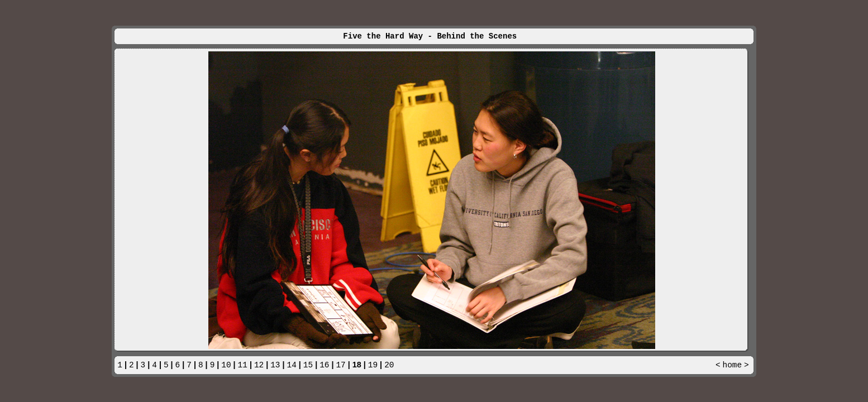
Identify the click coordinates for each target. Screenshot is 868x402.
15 (308, 365)
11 (243, 365)
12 (259, 365)
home (733, 365)
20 (389, 365)
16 (324, 365)
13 (275, 365)
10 (226, 365)
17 (340, 365)
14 (292, 365)
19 (373, 365)
